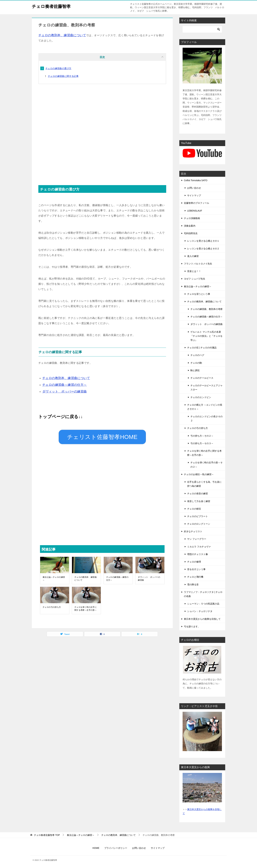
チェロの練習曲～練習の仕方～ (117, 576)
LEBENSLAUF (195, 211)
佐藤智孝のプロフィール (197, 203)
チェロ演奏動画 (192, 218)
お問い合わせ (194, 188)
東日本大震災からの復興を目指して (202, 619)
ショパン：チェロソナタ (200, 611)
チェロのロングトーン (199, 524)
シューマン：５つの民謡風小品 (203, 604)
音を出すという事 (196, 569)
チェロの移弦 (194, 509)
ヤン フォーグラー (197, 539)
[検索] (202, 29)
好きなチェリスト (193, 531)
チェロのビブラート (198, 516)
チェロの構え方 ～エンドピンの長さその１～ (205, 407)
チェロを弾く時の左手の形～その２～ (207, 465)
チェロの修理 (194, 562)
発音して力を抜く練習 (199, 501)
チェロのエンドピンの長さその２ (207, 419)
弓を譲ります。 (192, 626)
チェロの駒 (196, 363)
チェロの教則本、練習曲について (86, 576)
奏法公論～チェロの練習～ (54, 576)
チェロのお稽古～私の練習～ (199, 474)
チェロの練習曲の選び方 (58, 68)
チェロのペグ (197, 355)
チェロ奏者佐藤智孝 (54, 6)
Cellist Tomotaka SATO (196, 180)
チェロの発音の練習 (198, 494)
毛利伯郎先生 (191, 233)
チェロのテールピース (202, 378)
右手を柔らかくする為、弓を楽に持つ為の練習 (204, 484)
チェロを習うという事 (199, 294)
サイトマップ (194, 195)
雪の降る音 (193, 585)
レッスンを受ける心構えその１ (203, 241)
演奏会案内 (190, 226)
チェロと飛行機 (195, 577)
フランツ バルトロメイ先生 (198, 264)
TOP (47, 835)
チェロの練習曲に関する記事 (63, 76)
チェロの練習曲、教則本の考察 (207, 309)
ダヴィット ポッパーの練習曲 (149, 576)
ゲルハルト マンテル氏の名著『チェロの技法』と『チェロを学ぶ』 (207, 336)
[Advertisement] (102, 137)
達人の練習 (193, 256)
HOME (96, 848)
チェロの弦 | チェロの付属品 (202, 348)
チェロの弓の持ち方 (52, 605)
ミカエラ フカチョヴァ (199, 547)
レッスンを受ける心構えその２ (203, 249)
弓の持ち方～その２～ (202, 436)
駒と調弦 (195, 370)
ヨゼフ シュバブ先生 (195, 279)
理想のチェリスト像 (198, 554)
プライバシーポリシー (116, 848)
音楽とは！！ (194, 271)
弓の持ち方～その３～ (202, 443)
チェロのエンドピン (201, 397)
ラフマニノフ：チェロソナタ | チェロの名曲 (203, 594)
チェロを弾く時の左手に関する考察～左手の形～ (86, 606)
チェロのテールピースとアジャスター (207, 388)
